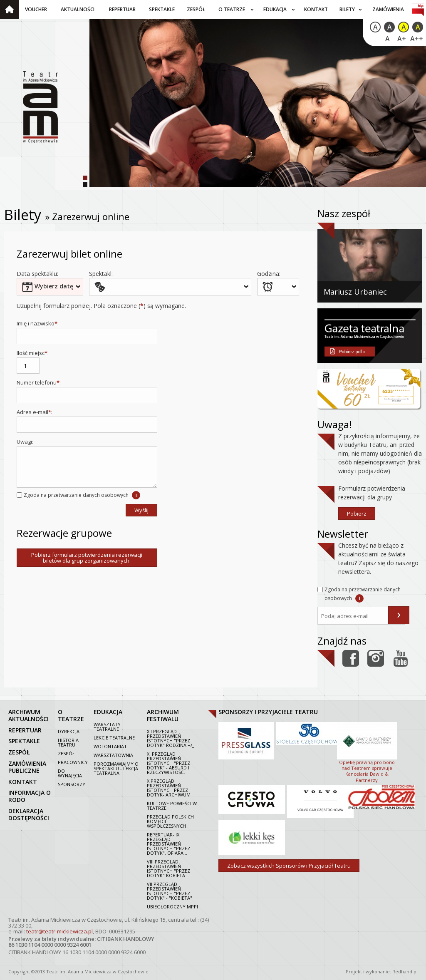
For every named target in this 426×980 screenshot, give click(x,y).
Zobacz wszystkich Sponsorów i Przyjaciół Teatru (289, 866)
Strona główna (9, 9)
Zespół (196, 9)
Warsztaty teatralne (107, 727)
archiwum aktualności (28, 715)
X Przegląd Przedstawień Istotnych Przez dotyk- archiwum (169, 788)
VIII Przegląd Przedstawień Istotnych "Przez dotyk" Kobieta (168, 868)
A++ (417, 39)
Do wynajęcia (70, 773)
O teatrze (232, 9)
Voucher (36, 9)
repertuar (25, 730)
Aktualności (78, 9)
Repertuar (122, 9)
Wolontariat (110, 746)
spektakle (24, 741)
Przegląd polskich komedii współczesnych (170, 821)
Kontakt (316, 9)
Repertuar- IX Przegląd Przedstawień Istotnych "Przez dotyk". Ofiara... (168, 844)
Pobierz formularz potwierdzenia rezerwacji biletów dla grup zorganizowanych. (87, 558)
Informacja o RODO (30, 796)
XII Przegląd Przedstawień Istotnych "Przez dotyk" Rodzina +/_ (171, 738)
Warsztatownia (113, 755)
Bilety (347, 9)
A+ (402, 39)
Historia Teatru (68, 742)
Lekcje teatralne (114, 738)
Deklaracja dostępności (29, 814)
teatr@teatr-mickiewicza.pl (59, 931)
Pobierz (357, 514)
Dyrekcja (69, 731)
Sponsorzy (72, 784)
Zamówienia (388, 9)
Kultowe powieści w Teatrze (172, 806)
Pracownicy (73, 762)
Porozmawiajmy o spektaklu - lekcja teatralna (116, 768)
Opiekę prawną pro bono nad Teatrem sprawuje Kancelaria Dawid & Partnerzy (367, 752)
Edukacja (275, 9)
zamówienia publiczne (27, 767)
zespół (19, 752)
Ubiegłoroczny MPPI (172, 907)
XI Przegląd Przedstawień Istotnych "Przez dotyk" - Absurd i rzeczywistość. (168, 763)
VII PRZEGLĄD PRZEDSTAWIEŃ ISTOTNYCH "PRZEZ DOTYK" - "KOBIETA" (170, 891)
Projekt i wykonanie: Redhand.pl (382, 971)
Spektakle (162, 9)
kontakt (23, 782)
